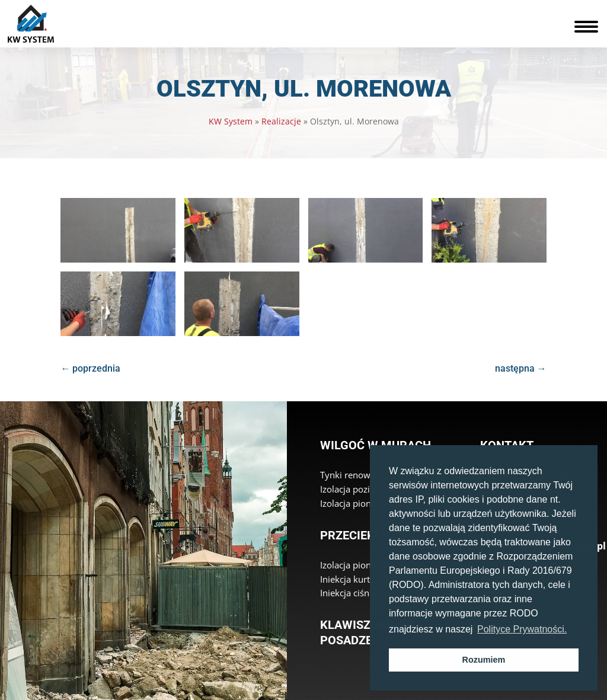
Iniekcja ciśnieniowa (361, 593)
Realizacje (281, 121)
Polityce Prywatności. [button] (522, 629)
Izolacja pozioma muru (367, 489)
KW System (231, 121)
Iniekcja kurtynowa (359, 579)
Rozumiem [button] (484, 660)
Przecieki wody (368, 535)
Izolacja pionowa (354, 503)
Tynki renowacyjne (358, 475)
